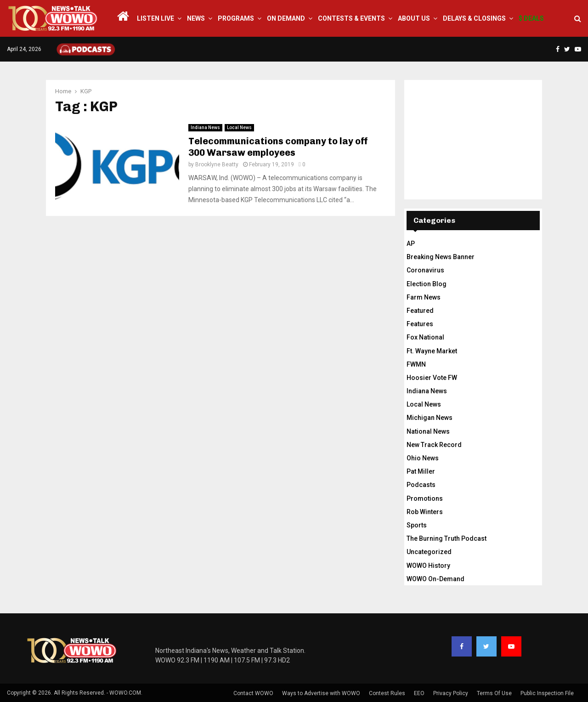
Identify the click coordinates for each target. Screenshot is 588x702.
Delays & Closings (474, 18)
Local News (239, 127)
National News (428, 431)
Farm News (424, 297)
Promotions (425, 498)
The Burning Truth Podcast (447, 538)
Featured (420, 311)
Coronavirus (425, 270)
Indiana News (205, 127)
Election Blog (427, 284)
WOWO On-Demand (435, 579)
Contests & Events (351, 18)
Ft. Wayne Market (432, 351)
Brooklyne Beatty (217, 164)
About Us (414, 18)
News (196, 18)
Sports (417, 525)
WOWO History (428, 566)
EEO (419, 693)
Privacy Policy (451, 693)
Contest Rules (387, 693)
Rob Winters (425, 512)
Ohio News (423, 458)
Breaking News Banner (441, 257)
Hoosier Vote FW (432, 378)
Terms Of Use (494, 693)
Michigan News (430, 418)
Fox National (425, 337)
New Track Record (434, 445)
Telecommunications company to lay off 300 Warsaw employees (278, 147)
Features (420, 324)
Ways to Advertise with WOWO (321, 693)
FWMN (416, 364)
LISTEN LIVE (155, 18)
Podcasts (421, 485)
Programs (236, 18)
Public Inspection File (547, 693)
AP (411, 243)
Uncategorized (429, 552)
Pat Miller (421, 471)
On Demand (286, 18)
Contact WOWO (253, 693)
